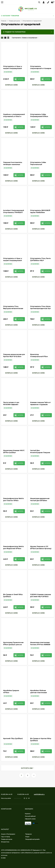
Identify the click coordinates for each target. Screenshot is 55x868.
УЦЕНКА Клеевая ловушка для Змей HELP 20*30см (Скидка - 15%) (40, 597)
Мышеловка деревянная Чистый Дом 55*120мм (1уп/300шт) (40, 501)
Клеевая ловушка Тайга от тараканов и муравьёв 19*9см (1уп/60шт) (40, 404)
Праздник (28, 834)
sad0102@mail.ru (39, 794)
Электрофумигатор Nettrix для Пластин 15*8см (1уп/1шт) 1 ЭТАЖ (13, 501)
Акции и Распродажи (8, 834)
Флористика (5, 842)
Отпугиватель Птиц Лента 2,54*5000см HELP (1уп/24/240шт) (40, 260)
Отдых (27, 837)
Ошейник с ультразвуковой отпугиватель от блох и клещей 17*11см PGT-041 (14, 116)
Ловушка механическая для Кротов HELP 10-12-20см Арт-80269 (14, 356)
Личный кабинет (30, 816)
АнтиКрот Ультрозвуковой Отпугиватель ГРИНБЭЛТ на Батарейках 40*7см (14, 212)
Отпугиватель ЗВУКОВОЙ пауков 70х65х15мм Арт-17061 (40, 212)
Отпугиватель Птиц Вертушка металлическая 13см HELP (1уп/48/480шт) (13, 308)
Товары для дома (14, 21)
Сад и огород (5, 837)
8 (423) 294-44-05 (23, 794)
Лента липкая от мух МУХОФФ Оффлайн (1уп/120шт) (11, 404)
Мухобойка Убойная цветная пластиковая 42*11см (38, 693)
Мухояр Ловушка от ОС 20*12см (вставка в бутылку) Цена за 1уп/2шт (41, 549)
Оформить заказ (30, 819)
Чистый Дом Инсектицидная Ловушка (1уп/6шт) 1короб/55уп (40, 453)
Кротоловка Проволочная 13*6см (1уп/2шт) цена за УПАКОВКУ (13, 645)
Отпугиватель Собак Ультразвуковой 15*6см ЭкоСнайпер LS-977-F (39, 116)
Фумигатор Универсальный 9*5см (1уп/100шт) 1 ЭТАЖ (39, 356)
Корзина (28, 814)
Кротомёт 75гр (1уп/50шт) (13, 738)
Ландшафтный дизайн (32, 839)
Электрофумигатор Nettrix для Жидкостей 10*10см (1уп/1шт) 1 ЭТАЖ (13, 549)
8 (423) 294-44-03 (7, 794)
